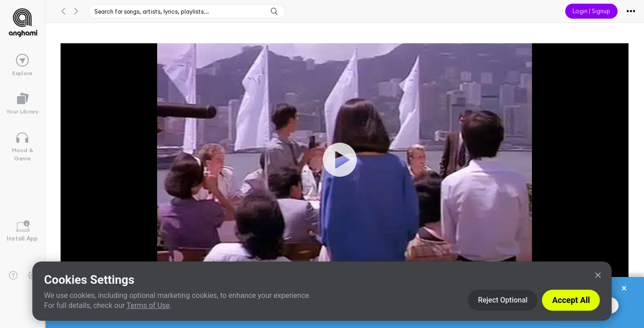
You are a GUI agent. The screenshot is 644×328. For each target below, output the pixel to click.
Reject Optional (503, 300)
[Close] (598, 275)
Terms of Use (148, 305)
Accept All (571, 300)
